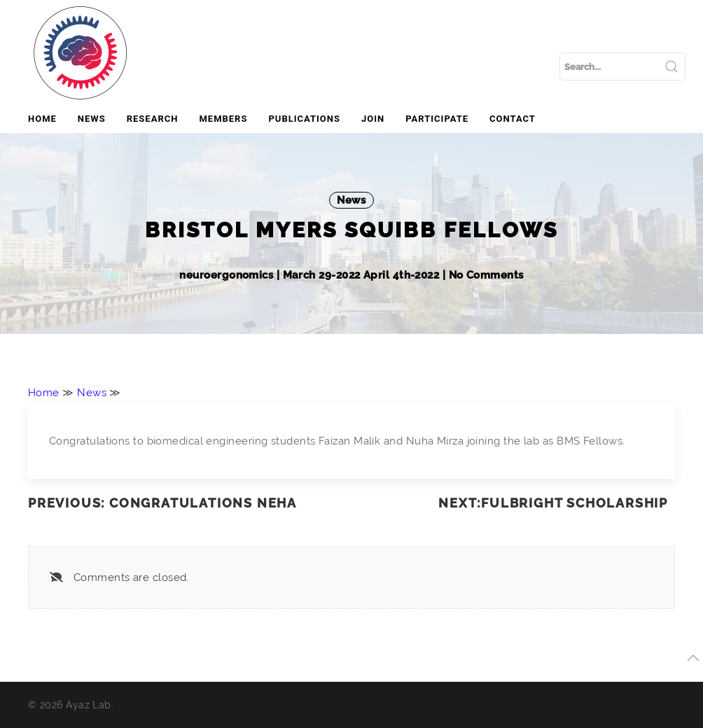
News (92, 119)
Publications (304, 119)
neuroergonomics (228, 275)
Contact (513, 119)
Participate (437, 119)
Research (153, 119)
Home (42, 119)
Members (223, 119)
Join (373, 119)
